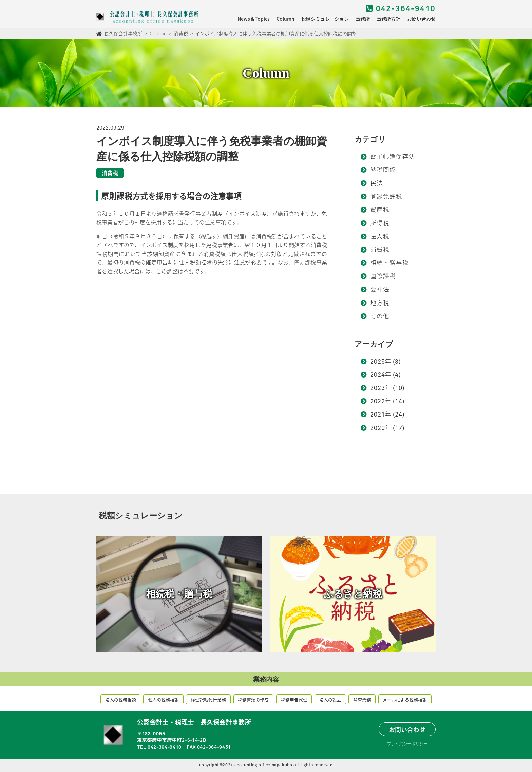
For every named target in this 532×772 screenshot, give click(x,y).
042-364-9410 (401, 9)
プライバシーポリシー (407, 744)
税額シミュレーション (325, 19)
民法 (377, 184)
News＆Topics (254, 19)
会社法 (380, 290)
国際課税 (383, 277)
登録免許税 (386, 197)
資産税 (380, 210)
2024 (378, 375)
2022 (378, 402)
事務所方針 (388, 19)
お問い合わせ (421, 19)
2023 (378, 388)
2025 (378, 362)
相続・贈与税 (389, 263)
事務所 (363, 19)
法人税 (380, 237)
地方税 (380, 304)
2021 (378, 415)
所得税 (380, 224)
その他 (380, 317)
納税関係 (383, 170)
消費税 (380, 250)
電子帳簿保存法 (393, 157)
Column (286, 19)
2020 (378, 428)
